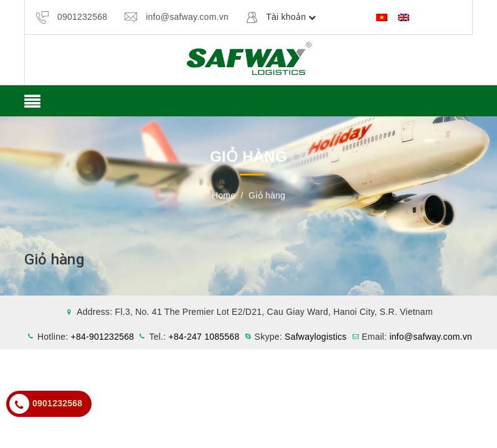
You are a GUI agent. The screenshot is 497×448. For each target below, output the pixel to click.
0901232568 (82, 17)
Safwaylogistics (315, 337)
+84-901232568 (103, 337)
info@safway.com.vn (187, 17)
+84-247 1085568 (204, 337)
